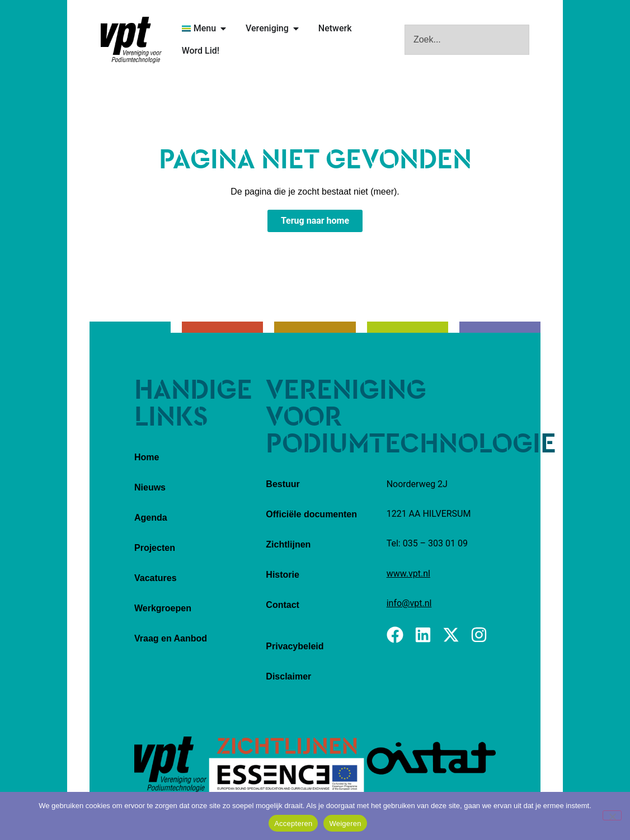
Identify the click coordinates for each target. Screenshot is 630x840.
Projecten (155, 548)
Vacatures (156, 578)
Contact (283, 605)
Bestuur (283, 484)
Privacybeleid (295, 646)
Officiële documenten (311, 514)
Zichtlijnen (288, 544)
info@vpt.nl (409, 603)
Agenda (151, 518)
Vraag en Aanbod (171, 638)
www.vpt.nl (408, 574)
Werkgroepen (163, 608)
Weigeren (345, 824)
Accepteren (293, 824)
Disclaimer (288, 676)
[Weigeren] (612, 815)
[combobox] (467, 40)
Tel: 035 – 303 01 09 (427, 543)
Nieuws (150, 487)
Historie (283, 575)
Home (147, 457)
